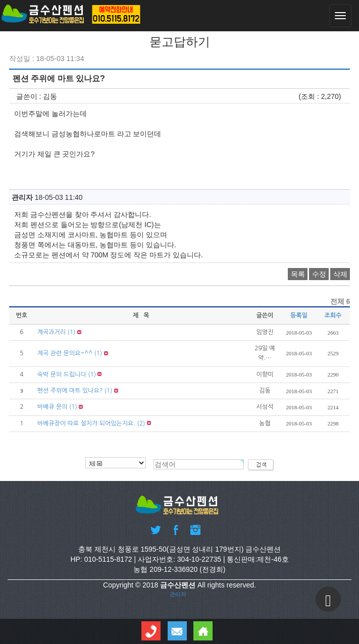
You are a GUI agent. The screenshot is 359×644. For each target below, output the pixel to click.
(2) (141, 423)
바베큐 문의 (53, 407)
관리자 (178, 594)
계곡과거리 (52, 332)
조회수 (333, 315)
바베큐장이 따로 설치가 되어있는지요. (86, 423)
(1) (72, 332)
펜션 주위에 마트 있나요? (70, 391)
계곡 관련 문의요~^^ (65, 353)
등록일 (299, 315)
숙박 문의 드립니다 (62, 374)
